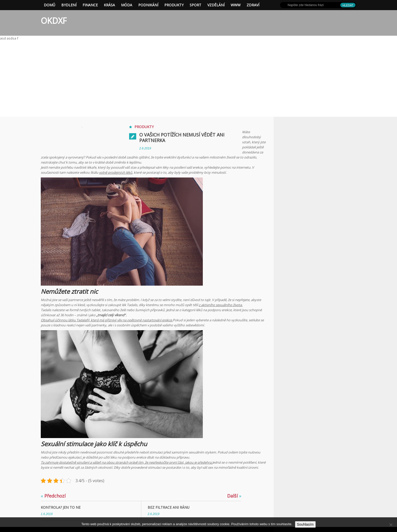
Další (234, 496)
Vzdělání (216, 5)
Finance (90, 5)
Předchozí (53, 496)
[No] (391, 525)
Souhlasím (305, 524)
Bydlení (69, 5)
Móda (127, 5)
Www (236, 5)
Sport (195, 5)
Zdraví (253, 5)
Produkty (174, 5)
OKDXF (54, 21)
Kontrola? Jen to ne (61, 507)
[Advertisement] (198, 79)
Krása (109, 5)
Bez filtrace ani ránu (169, 507)
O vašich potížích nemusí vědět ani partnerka (182, 137)
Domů (49, 5)
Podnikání (148, 5)
